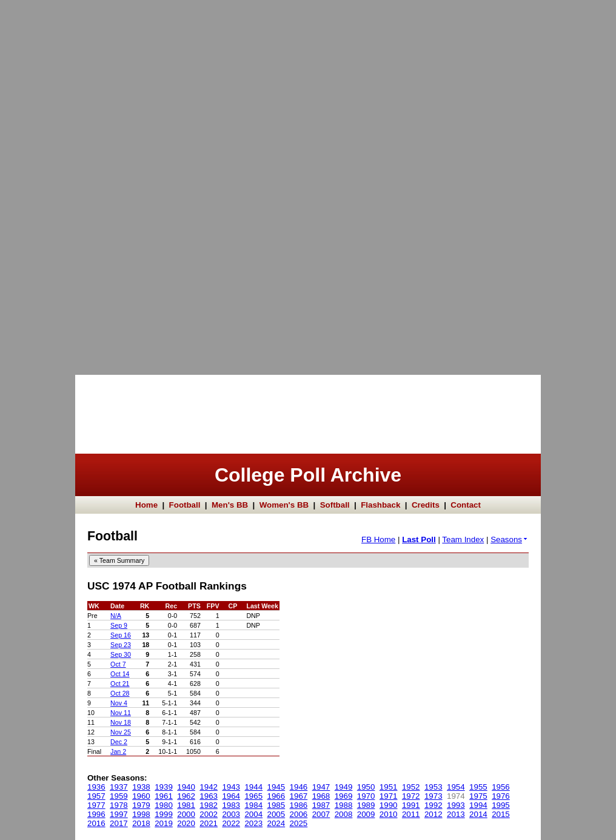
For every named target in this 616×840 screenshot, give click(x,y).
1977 (96, 805)
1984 (253, 805)
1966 (276, 796)
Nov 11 (121, 713)
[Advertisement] (49, 182)
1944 (253, 787)
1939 (164, 787)
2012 (434, 814)
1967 (299, 796)
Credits (426, 505)
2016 (96, 823)
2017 (119, 823)
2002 (209, 814)
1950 (366, 787)
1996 (96, 814)
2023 (253, 823)
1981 (186, 805)
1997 (119, 814)
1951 (389, 787)
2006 (299, 814)
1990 (389, 805)
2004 (253, 814)
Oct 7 (118, 664)
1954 (456, 787)
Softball (335, 505)
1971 (389, 796)
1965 (253, 796)
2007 (321, 814)
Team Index (463, 539)
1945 (276, 787)
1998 (141, 814)
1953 (434, 787)
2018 (141, 823)
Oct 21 (120, 684)
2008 (344, 814)
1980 (164, 805)
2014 (478, 814)
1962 (186, 796)
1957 (96, 796)
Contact (466, 505)
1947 (321, 787)
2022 (231, 823)
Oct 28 (120, 693)
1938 (141, 787)
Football (185, 505)
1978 (119, 805)
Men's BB (230, 505)
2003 (231, 814)
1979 (141, 805)
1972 (411, 796)
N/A (116, 616)
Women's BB (284, 505)
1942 (209, 787)
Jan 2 (118, 751)
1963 (209, 796)
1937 (119, 787)
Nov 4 (119, 703)
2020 (186, 823)
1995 (501, 805)
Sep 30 (121, 654)
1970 (366, 796)
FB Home (378, 539)
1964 (231, 796)
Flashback (380, 505)
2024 (276, 823)
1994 (478, 805)
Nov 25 (121, 732)
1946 (299, 787)
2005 (276, 814)
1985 (276, 805)
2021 (209, 823)
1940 (186, 787)
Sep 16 (121, 635)
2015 (501, 814)
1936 (96, 787)
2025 (299, 823)
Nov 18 (121, 722)
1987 (321, 805)
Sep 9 (119, 625)
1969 (344, 796)
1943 (231, 787)
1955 (478, 787)
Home (146, 505)
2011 (411, 814)
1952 (411, 787)
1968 (321, 796)
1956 (501, 787)
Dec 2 (119, 742)
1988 (344, 805)
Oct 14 (120, 674)
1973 (434, 796)
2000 (186, 814)
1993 (456, 805)
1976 (501, 796)
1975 (478, 796)
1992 (434, 805)
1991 (411, 805)
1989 (366, 805)
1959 (119, 796)
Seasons (510, 539)
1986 (299, 805)
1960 (141, 796)
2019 (164, 823)
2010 (389, 814)
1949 (344, 787)
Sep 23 (121, 645)
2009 (366, 814)
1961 (164, 796)
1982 (209, 805)
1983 (231, 805)
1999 (164, 814)
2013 (456, 814)
